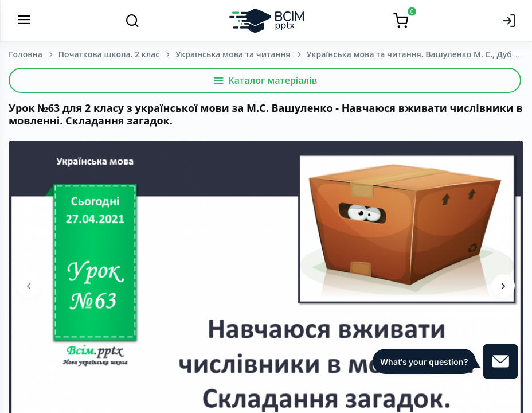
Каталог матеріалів (265, 80)
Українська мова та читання (233, 54)
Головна (26, 54)
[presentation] (29, 286)
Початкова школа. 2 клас (109, 54)
